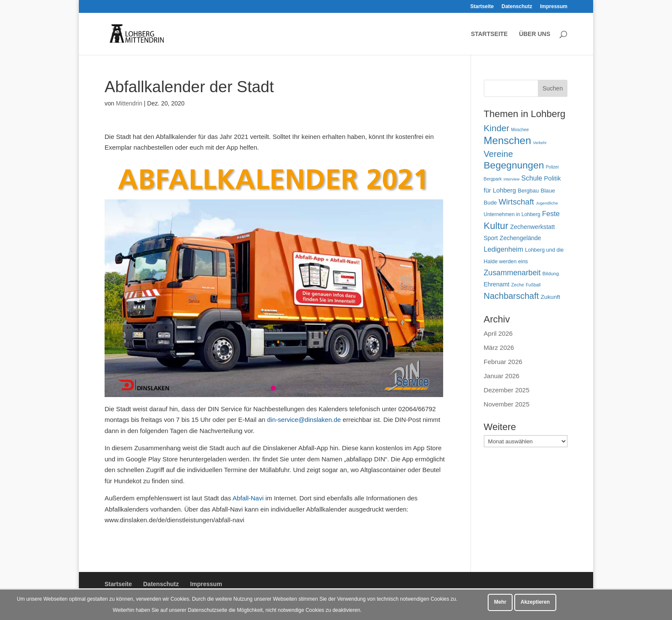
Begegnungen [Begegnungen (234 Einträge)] (514, 165)
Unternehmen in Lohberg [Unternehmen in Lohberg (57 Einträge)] (512, 214)
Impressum (554, 7)
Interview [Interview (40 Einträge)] (511, 179)
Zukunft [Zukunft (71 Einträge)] (550, 297)
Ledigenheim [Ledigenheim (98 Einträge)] (504, 249)
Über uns (535, 34)
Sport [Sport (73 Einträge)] (491, 238)
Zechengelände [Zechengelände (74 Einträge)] (520, 238)
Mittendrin (129, 103)
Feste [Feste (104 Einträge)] (551, 214)
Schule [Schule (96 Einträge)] (532, 178)
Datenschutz (517, 7)
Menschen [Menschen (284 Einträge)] (508, 140)
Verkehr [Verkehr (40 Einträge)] (540, 143)
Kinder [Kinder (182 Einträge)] (497, 128)
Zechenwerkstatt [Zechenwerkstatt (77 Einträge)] (532, 227)
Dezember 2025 (507, 390)
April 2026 (498, 333)
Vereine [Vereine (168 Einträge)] (498, 154)
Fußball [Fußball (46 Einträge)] (533, 285)
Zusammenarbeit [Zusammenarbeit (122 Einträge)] (512, 273)
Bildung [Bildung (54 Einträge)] (551, 273)
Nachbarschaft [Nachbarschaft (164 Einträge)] (511, 296)
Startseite (482, 7)
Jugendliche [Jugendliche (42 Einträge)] (547, 203)
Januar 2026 (502, 376)
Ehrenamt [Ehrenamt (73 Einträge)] (497, 284)
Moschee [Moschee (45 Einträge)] (520, 130)
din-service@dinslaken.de (304, 420)
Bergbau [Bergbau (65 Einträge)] (528, 191)
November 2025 (507, 404)
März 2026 (499, 348)
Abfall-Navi (248, 498)
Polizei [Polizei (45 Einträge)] (552, 167)
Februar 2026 (503, 362)
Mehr (500, 602)
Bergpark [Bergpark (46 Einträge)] (493, 179)
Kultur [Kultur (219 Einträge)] (496, 226)
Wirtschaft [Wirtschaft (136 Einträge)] (516, 202)
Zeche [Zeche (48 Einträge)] (518, 285)
